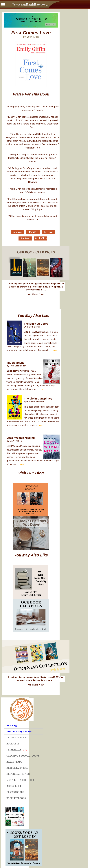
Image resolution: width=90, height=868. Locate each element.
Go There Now (36, 294)
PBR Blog (12, 726)
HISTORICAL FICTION (18, 774)
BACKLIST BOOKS (16, 798)
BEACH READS (14, 762)
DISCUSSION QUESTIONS (20, 732)
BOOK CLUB (13, 744)
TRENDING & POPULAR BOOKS (23, 756)
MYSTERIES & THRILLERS (20, 780)
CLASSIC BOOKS (15, 792)
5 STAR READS (17, 750)
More (55, 350)
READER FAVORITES (17, 768)
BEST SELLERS (14, 786)
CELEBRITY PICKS (16, 738)
